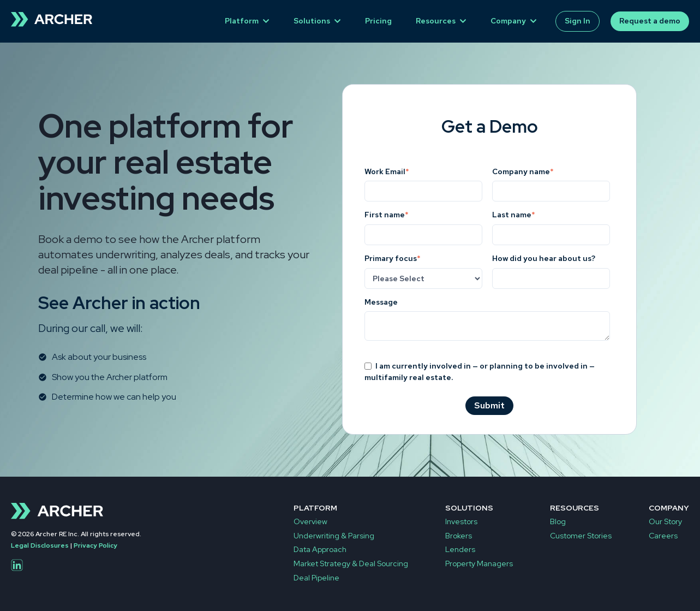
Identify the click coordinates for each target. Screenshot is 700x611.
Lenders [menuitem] (460, 549)
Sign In (578, 21)
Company (508, 21)
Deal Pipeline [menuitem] (316, 578)
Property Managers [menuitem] (479, 563)
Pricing (378, 21)
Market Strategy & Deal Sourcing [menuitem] (351, 563)
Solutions (312, 21)
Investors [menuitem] (461, 521)
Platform (242, 21)
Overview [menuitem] (310, 521)
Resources (436, 21)
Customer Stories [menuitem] (581, 536)
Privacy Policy (95, 545)
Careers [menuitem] (663, 536)
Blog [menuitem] (558, 521)
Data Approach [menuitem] (320, 549)
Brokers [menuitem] (459, 536)
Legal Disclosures (40, 545)
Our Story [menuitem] (665, 521)
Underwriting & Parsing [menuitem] (334, 536)
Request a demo (650, 21)
